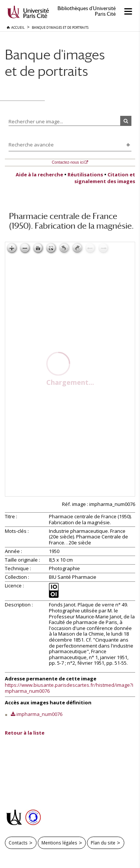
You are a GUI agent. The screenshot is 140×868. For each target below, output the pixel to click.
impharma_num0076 (39, 714)
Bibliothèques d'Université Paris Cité (87, 11)
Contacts (18, 843)
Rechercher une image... (36, 121)
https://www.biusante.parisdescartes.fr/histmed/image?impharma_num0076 (69, 688)
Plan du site (103, 843)
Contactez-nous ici (68, 162)
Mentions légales (59, 843)
